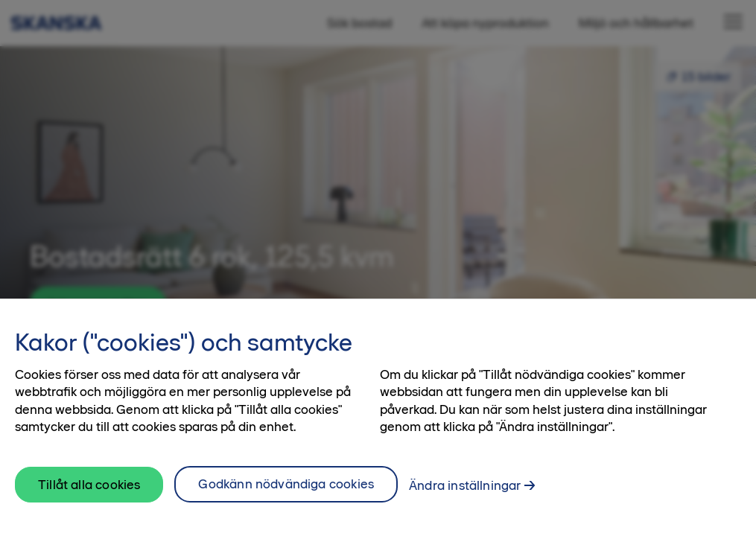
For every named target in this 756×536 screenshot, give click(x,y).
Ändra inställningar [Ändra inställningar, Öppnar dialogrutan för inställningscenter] (465, 495)
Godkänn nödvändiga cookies (286, 494)
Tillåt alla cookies (89, 494)
